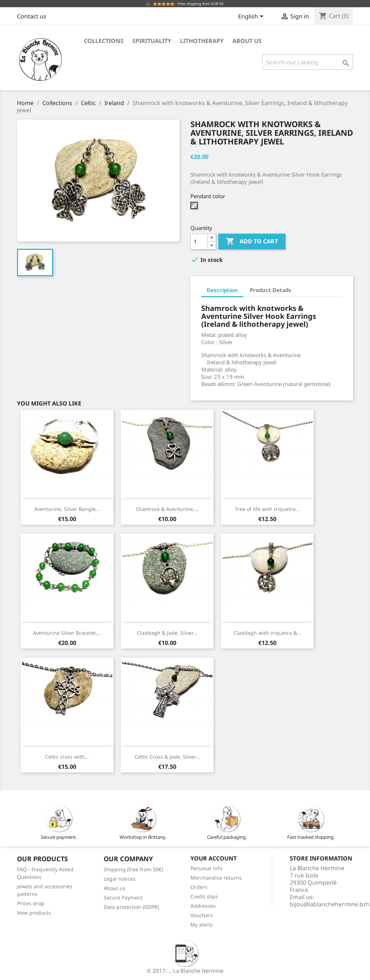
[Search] (308, 62)
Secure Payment (123, 897)
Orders (199, 887)
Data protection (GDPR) (131, 907)
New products (34, 913)
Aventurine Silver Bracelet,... (67, 633)
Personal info (206, 868)
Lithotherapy (202, 41)
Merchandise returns (216, 878)
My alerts (202, 925)
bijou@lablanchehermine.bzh (330, 904)
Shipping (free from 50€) (133, 869)
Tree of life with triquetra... (267, 509)
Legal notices (120, 879)
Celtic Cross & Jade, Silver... (167, 757)
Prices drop (31, 903)
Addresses (203, 906)
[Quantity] (199, 242)
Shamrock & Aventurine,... (167, 509)
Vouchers (202, 915)
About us (247, 41)
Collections (104, 41)
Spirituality (152, 41)
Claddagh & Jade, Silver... (167, 633)
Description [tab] (222, 290)
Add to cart (252, 242)
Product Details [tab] (270, 290)
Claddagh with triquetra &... (267, 633)
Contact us (32, 16)
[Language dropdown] (252, 17)
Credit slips (204, 896)
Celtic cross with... (67, 757)
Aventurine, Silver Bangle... (67, 509)
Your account (214, 858)
